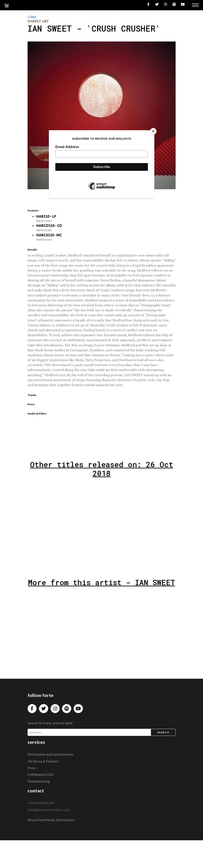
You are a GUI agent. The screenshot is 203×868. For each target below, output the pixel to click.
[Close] (153, 131)
